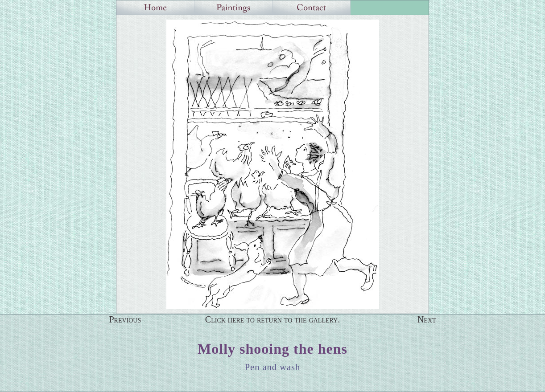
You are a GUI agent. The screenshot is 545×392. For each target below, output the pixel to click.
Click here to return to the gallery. (273, 319)
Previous (125, 319)
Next (427, 319)
